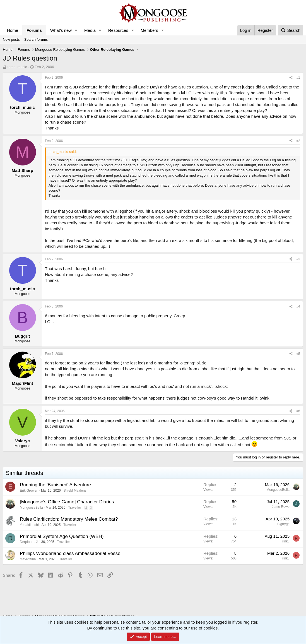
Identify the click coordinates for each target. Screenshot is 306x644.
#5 (298, 354)
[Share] (291, 78)
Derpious (26, 542)
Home (13, 30)
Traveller (74, 508)
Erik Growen (29, 491)
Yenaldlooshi (29, 525)
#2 (298, 141)
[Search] (291, 30)
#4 (298, 306)
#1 (298, 78)
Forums (34, 30)
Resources (118, 30)
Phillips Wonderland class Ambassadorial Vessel (71, 553)
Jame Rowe (281, 507)
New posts (11, 39)
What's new (61, 30)
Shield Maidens (75, 491)
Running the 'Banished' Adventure (55, 485)
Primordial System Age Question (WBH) (62, 536)
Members (149, 30)
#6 (298, 411)
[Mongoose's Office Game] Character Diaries (67, 502)
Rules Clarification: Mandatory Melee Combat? (69, 519)
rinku (286, 541)
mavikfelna (28, 559)
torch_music (17, 67)
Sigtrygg (283, 524)
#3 (298, 259)
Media (90, 30)
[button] (76, 30)
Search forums (36, 39)
